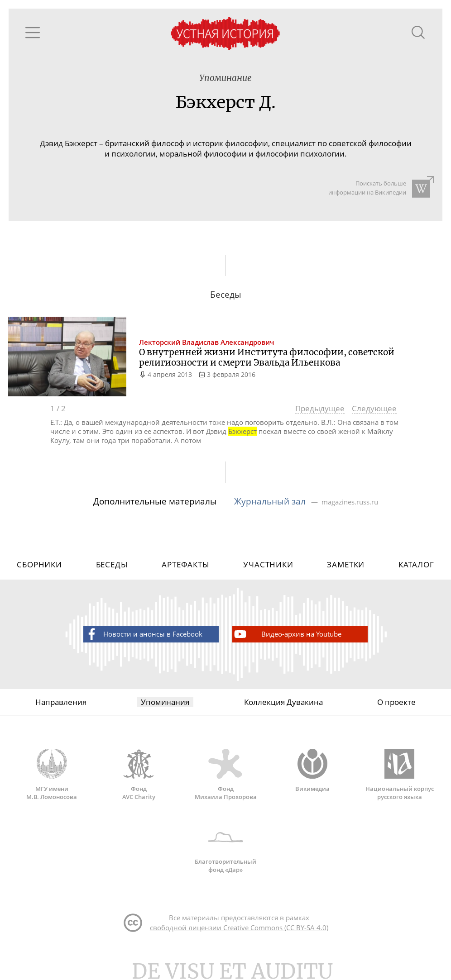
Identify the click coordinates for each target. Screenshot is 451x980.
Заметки (346, 564)
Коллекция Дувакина (283, 702)
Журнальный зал (271, 501)
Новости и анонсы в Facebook (143, 634)
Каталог (416, 564)
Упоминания (165, 702)
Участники (268, 564)
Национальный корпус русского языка (399, 775)
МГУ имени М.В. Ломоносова (52, 775)
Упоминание (225, 78)
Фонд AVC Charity (139, 775)
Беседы (112, 564)
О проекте (396, 702)
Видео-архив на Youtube (287, 634)
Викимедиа (312, 771)
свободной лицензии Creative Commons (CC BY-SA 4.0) (239, 928)
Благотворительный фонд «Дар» (225, 848)
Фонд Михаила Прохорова (225, 775)
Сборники (39, 564)
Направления (61, 702)
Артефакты (186, 564)
